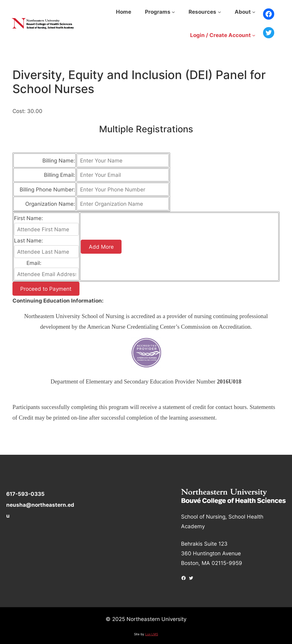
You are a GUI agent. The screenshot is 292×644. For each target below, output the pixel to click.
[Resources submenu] (219, 12)
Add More (101, 247)
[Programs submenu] (173, 12)
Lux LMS (152, 634)
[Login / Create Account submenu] (254, 35)
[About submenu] (254, 12)
